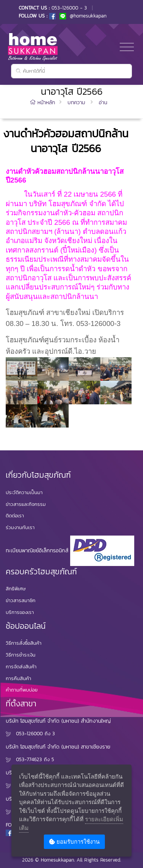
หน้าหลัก (44, 103)
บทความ (76, 103)
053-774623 (29, 759)
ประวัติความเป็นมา (24, 492)
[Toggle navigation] (127, 47)
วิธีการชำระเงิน (21, 655)
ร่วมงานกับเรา (20, 527)
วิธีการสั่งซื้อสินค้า (24, 643)
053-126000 (29, 734)
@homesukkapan (83, 16)
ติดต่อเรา (15, 516)
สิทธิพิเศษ (16, 589)
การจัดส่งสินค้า (21, 667)
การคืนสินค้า (18, 678)
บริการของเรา (20, 612)
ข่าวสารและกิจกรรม (26, 504)
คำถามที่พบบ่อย (22, 690)
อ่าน (103, 103)
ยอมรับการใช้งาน (74, 842)
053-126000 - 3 (69, 8)
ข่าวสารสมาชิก (21, 600)
